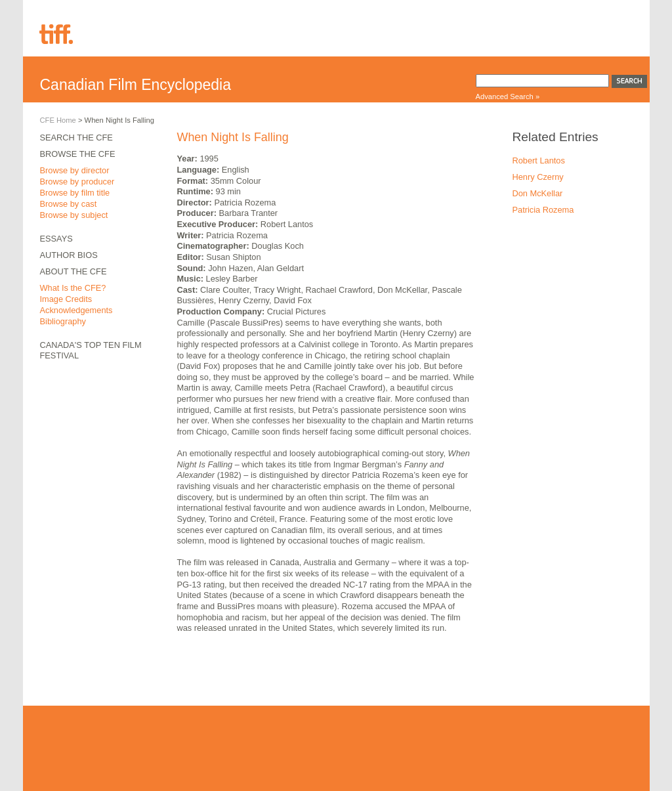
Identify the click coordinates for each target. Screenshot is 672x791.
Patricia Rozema (543, 210)
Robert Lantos (539, 160)
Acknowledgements (76, 310)
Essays (56, 239)
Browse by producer (77, 182)
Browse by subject (74, 215)
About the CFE (73, 271)
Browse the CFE (78, 154)
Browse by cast (69, 204)
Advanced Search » (508, 96)
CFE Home (58, 120)
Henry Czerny (538, 177)
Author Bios (69, 255)
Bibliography (63, 321)
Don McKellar (538, 193)
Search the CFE (76, 138)
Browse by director (75, 170)
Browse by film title (75, 193)
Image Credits (66, 299)
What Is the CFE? (73, 288)
